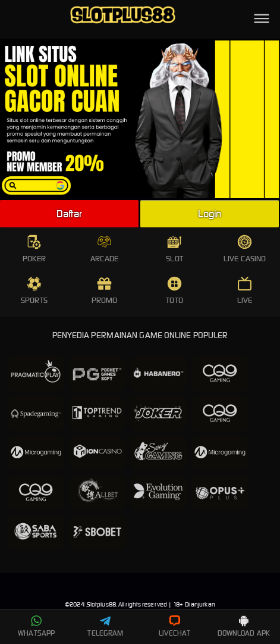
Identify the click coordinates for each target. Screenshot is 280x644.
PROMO (105, 291)
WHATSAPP (36, 626)
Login (210, 214)
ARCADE (105, 249)
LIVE (245, 291)
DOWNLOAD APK (244, 626)
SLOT (174, 249)
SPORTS (34, 291)
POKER (34, 249)
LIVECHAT (174, 626)
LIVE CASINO (245, 249)
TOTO (174, 291)
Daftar (70, 214)
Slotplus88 (101, 604)
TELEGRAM (105, 626)
